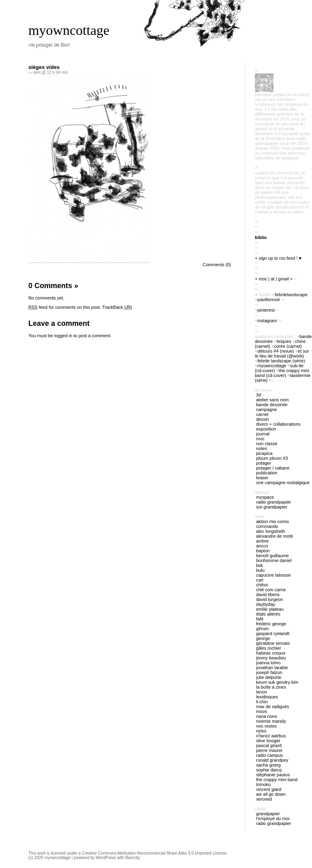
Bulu (260, 570)
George (263, 638)
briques (284, 341)
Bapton (263, 551)
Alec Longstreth (271, 531)
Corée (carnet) (288, 346)
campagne (266, 409)
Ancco (262, 546)
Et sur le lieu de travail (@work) (282, 353)
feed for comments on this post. (65, 307)
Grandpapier (268, 814)
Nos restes (266, 726)
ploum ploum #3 (272, 458)
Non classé (267, 444)
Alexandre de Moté (275, 536)
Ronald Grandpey (272, 760)
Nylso (261, 731)
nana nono (267, 716)
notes (262, 448)
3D (259, 395)
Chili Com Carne (271, 590)
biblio (261, 237)
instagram (267, 321)
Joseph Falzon (269, 672)
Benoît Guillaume (272, 556)
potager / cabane (273, 468)
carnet (262, 414)
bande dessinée (272, 405)
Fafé (260, 619)
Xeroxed (264, 799)
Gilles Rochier (269, 648)
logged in (63, 336)
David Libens (268, 594)
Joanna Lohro (268, 663)
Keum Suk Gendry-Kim (277, 682)
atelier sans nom (272, 400)
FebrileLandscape (291, 295)
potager (264, 463)
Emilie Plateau (270, 609)
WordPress (106, 858)
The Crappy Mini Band (277, 780)
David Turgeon (270, 599)
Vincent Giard (269, 789)
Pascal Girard (269, 745)
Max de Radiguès (272, 706)
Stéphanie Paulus (273, 775)
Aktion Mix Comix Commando (272, 524)
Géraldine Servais (273, 643)
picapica (264, 453)
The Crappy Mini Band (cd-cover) (282, 373)
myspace (265, 497)
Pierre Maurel (269, 750)
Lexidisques (267, 697)
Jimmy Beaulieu (271, 658)
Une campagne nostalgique (283, 482)
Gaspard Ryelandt (273, 633)
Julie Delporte (269, 677)
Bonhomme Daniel (274, 560)
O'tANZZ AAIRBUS (271, 736)
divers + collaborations (278, 424)
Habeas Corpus (271, 653)
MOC (260, 439)
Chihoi (262, 585)
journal (263, 434)
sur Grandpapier (272, 507)
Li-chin (262, 702)
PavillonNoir (269, 299)
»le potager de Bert (49, 45)
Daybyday (266, 604)
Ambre (262, 541)
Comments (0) (217, 265)
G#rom (262, 629)
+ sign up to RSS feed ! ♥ (278, 258)
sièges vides (44, 67)
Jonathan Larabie (272, 668)
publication (267, 473)
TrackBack (117, 307)
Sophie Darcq (269, 770)
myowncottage (69, 30)
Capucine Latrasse (274, 575)
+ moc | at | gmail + (274, 279)
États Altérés (268, 614)
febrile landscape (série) (281, 361)
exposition (266, 429)
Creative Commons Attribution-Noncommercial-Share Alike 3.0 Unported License (154, 853)
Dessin (263, 419)
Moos (262, 711)
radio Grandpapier (274, 502)
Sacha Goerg (268, 765)
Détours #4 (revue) (276, 351)
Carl (260, 580)
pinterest (266, 310)
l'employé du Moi (273, 818)
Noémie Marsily (271, 721)
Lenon (262, 692)
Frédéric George (271, 624)
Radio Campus (269, 755)
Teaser (262, 478)
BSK (260, 565)
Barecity (132, 858)
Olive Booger (268, 741)
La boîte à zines (271, 687)
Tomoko (263, 784)
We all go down (271, 794)
